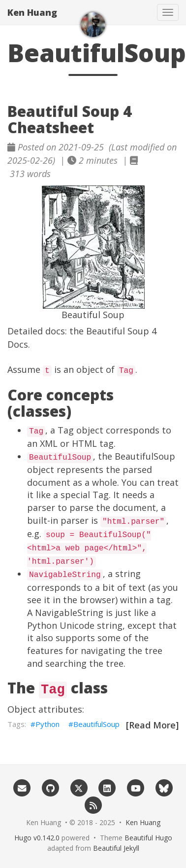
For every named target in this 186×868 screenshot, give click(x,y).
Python (47, 724)
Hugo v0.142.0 (37, 838)
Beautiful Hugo (148, 838)
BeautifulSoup (96, 724)
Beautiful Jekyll (116, 848)
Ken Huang (32, 12)
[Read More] (152, 725)
